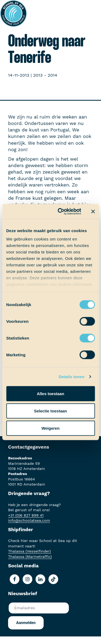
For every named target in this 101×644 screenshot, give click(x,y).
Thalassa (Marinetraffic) (30, 557)
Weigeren (50, 428)
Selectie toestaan (50, 411)
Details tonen (72, 377)
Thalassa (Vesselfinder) (29, 551)
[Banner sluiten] (93, 211)
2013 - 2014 (45, 75)
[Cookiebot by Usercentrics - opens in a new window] (60, 212)
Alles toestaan (51, 393)
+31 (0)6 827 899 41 (26, 515)
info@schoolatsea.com (29, 520)
